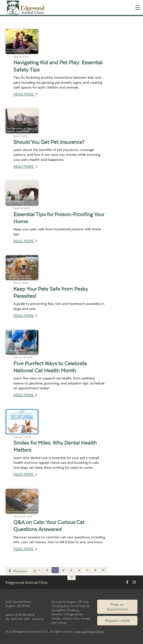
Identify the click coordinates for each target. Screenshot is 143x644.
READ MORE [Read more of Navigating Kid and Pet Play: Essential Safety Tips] (25, 94)
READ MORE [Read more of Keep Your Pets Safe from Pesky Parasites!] (25, 315)
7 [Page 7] (87, 570)
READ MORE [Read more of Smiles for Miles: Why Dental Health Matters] (25, 474)
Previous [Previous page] (18, 571)
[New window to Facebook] (127, 582)
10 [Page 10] (71, 577)
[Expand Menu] (138, 8)
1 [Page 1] (39, 570)
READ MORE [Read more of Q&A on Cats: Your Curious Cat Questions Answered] (25, 548)
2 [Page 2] (47, 570)
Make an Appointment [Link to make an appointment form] (117, 607)
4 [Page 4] (63, 570)
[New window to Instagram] (134, 582)
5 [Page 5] (71, 570)
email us (38, 619)
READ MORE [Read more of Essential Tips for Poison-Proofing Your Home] (25, 241)
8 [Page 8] (95, 570)
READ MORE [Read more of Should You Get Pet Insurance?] (25, 166)
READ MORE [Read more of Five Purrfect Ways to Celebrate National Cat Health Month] (25, 395)
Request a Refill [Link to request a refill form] (117, 620)
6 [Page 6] (79, 570)
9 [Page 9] (103, 570)
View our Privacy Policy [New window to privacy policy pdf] (89, 632)
